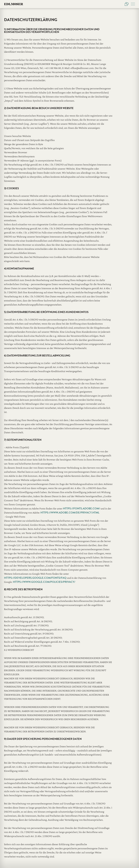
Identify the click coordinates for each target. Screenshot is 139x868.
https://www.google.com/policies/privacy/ (44, 582)
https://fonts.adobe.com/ (81, 508)
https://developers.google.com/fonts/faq (35, 578)
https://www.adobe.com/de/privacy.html (70, 513)
